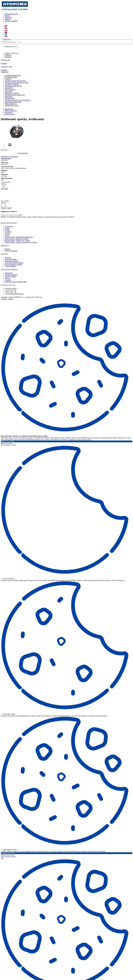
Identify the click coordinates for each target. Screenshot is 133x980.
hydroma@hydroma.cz (17, 294)
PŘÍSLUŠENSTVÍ (11, 111)
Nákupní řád (9, 273)
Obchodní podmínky (11, 275)
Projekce (7, 230)
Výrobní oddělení (10, 266)
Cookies (7, 278)
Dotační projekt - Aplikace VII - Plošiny (17, 241)
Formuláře (8, 280)
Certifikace (8, 232)
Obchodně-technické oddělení (14, 263)
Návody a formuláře (11, 21)
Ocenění (7, 233)
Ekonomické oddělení (12, 261)
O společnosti (9, 226)
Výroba (7, 228)
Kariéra (7, 235)
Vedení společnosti (11, 259)
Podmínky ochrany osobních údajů (16, 282)
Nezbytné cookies (8, 579)
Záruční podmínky (11, 277)
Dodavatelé (8, 17)
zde (73, 220)
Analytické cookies (8, 714)
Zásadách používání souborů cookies (80, 440)
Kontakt (7, 16)
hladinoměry (9, 112)
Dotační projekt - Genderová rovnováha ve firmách (21, 242)
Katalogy (8, 19)
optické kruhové (10, 114)
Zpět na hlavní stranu (11, 14)
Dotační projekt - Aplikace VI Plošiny (17, 239)
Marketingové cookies (9, 850)
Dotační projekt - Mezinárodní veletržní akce (19, 237)
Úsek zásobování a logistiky (14, 265)
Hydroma (8, 257)
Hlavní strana (9, 109)
